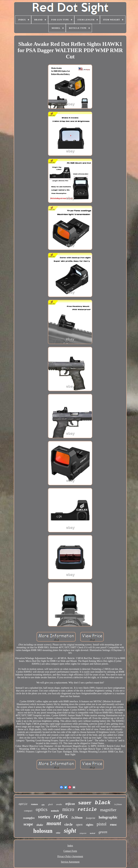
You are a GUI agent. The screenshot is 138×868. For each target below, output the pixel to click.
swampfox (29, 818)
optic (23, 804)
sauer (85, 802)
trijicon (70, 804)
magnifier (108, 810)
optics (42, 809)
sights (90, 825)
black (103, 803)
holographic (108, 817)
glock (50, 804)
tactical (92, 833)
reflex (61, 816)
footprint (91, 818)
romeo (34, 804)
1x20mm (118, 804)
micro (68, 809)
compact (28, 811)
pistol (102, 824)
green (103, 832)
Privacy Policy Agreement (70, 856)
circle (69, 824)
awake (59, 804)
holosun (43, 831)
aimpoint (83, 833)
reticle (87, 810)
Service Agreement (70, 862)
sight (70, 831)
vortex (44, 817)
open (79, 825)
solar (58, 833)
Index (70, 846)
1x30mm (77, 818)
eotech (55, 811)
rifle (43, 805)
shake (40, 825)
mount (54, 823)
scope (28, 824)
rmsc (113, 825)
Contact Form (70, 851)
